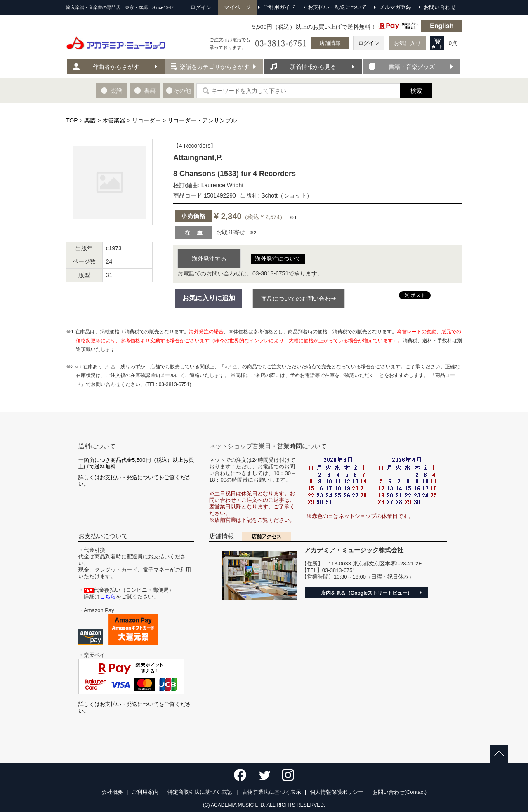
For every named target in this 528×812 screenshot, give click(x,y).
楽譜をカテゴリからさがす (214, 67)
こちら (108, 597)
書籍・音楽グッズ (412, 67)
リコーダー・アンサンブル (202, 120)
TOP (72, 120)
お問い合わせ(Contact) (400, 792)
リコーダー (146, 120)
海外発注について (278, 259)
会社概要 (112, 792)
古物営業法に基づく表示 (272, 792)
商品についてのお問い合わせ (299, 299)
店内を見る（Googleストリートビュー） (367, 593)
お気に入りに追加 (209, 298)
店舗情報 (330, 43)
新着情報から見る (313, 67)
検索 (416, 91)
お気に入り (407, 43)
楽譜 (90, 120)
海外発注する (209, 259)
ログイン (369, 43)
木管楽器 (114, 120)
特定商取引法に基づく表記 (200, 792)
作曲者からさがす (116, 67)
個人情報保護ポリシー (337, 792)
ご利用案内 (145, 792)
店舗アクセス (266, 537)
